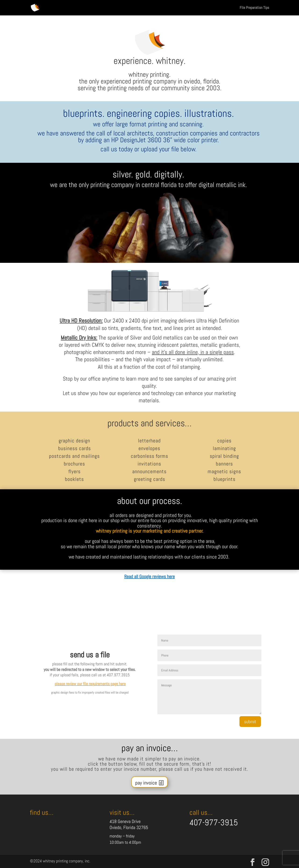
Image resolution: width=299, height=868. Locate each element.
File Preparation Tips (254, 8)
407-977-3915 (214, 823)
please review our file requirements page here (90, 684)
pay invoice (146, 783)
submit (250, 722)
